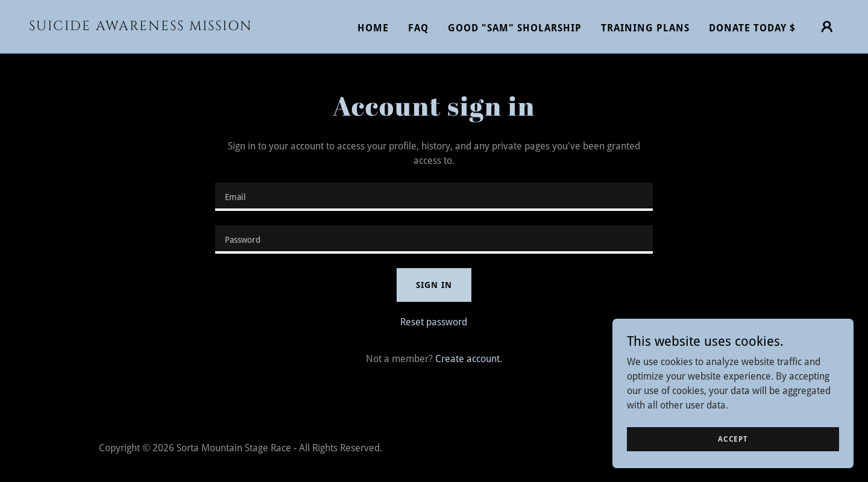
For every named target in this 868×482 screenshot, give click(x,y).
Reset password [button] (434, 322)
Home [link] (373, 28)
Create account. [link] (469, 359)
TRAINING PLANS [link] (645, 28)
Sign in (434, 285)
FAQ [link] (418, 28)
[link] (142, 27)
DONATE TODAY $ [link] (752, 28)
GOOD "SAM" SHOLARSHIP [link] (515, 28)
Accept (733, 439)
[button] (827, 27)
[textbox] (434, 197)
